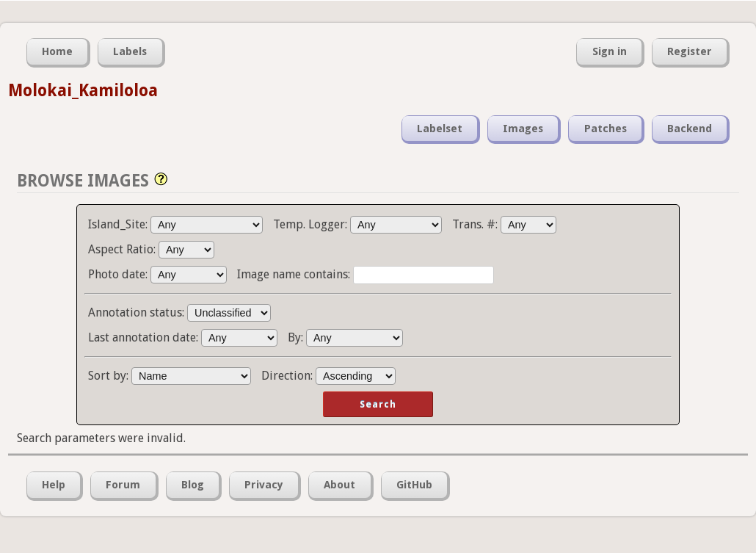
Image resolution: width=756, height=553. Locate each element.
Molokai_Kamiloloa (83, 90)
